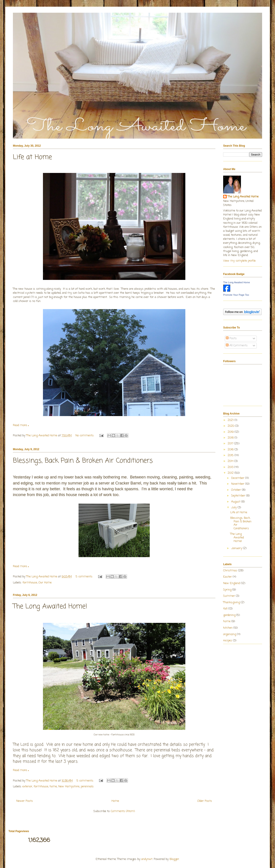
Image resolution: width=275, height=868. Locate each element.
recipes (228, 641)
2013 (231, 467)
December (238, 478)
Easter (227, 577)
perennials (87, 787)
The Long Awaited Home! (50, 607)
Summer (229, 596)
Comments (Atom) (123, 811)
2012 (231, 473)
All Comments (237, 346)
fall (225, 609)
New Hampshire (69, 787)
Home (115, 801)
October (237, 490)
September (239, 496)
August (236, 502)
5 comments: (85, 577)
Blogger (174, 859)
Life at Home (32, 157)
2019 (231, 432)
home (53, 787)
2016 (231, 450)
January (237, 548)
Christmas (230, 571)
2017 (231, 444)
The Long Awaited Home (243, 197)
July (234, 508)
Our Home (45, 583)
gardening (229, 615)
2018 (231, 438)
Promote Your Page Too (236, 295)
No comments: (85, 436)
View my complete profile (239, 261)
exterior (27, 787)
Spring (227, 590)
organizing (230, 634)
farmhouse (30, 583)
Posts (231, 338)
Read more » (21, 425)
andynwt (147, 859)
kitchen (228, 628)
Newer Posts (25, 801)
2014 (231, 461)
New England (232, 583)
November (238, 484)
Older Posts (205, 801)
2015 (231, 455)
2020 (231, 426)
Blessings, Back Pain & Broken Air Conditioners (83, 461)
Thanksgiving (232, 602)
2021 (231, 420)
